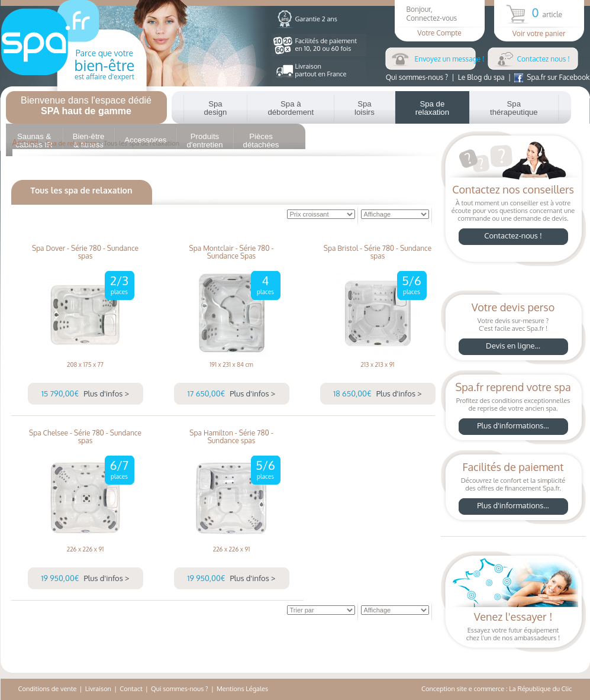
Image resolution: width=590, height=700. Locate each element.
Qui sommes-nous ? (417, 77)
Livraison (98, 689)
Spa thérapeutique (514, 108)
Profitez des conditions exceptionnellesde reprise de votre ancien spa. (513, 409)
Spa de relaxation (432, 108)
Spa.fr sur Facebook (552, 77)
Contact (131, 689)
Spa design (216, 108)
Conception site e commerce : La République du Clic (496, 689)
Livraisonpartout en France (321, 70)
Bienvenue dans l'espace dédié (86, 106)
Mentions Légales (242, 689)
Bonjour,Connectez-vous (440, 21)
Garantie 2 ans (316, 19)
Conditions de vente (48, 689)
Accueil (26, 142)
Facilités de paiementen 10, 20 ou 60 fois (326, 45)
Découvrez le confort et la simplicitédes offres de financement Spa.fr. (513, 489)
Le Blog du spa (481, 77)
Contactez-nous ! (513, 236)
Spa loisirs (365, 108)
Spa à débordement (291, 108)
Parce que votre (105, 64)
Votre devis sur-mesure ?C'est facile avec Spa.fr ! (513, 329)
